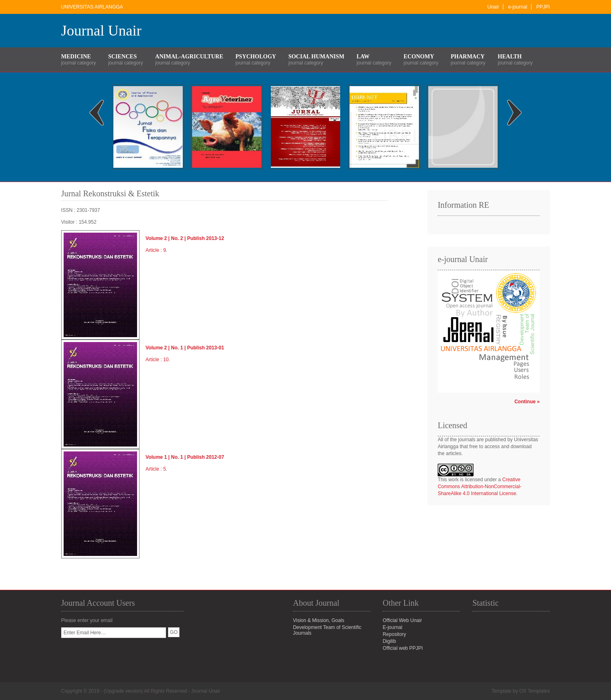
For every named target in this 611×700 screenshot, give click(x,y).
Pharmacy (468, 57)
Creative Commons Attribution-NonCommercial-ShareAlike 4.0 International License (479, 487)
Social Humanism (316, 57)
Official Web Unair (402, 620)
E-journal (392, 627)
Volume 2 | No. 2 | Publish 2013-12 (185, 238)
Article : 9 (156, 250)
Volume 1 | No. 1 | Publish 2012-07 (185, 457)
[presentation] (123, 654)
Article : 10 (157, 360)
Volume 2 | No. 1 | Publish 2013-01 (185, 348)
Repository (394, 634)
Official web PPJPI (403, 648)
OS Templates (535, 691)
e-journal (518, 7)
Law (363, 57)
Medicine (76, 57)
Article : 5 (156, 469)
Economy (419, 57)
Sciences (122, 57)
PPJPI (543, 7)
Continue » (527, 402)
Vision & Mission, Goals (319, 620)
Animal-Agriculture (189, 57)
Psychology (256, 57)
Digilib (389, 641)
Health (510, 57)
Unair (493, 7)
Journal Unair (101, 31)
